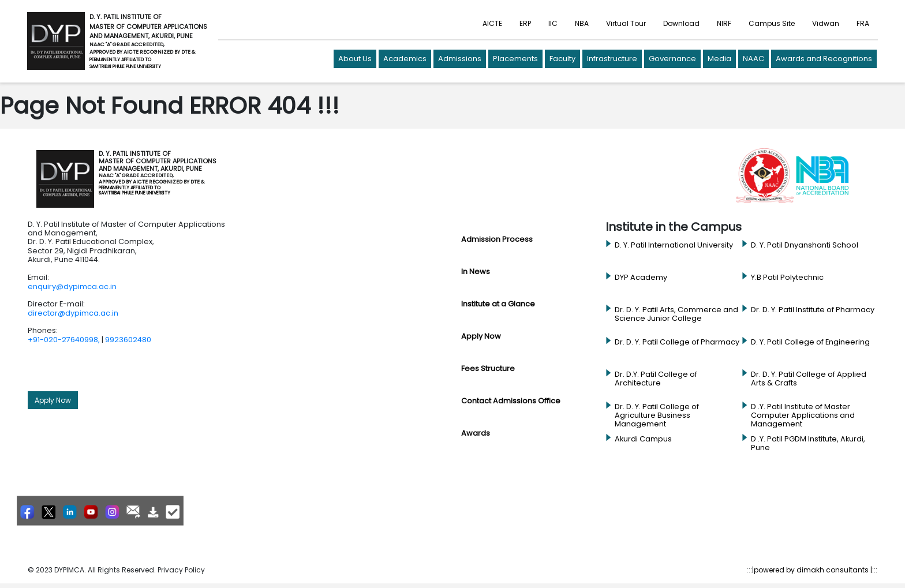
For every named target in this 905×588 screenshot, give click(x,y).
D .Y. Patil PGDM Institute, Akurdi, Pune (808, 443)
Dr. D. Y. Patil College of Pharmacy (677, 342)
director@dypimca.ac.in (73, 313)
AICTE (492, 23)
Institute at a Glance (498, 304)
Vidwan (826, 23)
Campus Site (772, 23)
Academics (405, 59)
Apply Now (53, 400)
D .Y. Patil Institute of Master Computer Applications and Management (803, 416)
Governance (672, 59)
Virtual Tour (626, 23)
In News (476, 271)
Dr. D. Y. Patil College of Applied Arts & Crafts (809, 379)
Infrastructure (612, 59)
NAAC (753, 59)
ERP (525, 23)
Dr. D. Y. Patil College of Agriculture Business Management (657, 416)
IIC (553, 23)
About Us (355, 59)
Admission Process (497, 239)
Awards (476, 433)
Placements (515, 59)
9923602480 (128, 340)
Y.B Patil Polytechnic (787, 278)
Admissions (460, 59)
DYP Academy (641, 278)
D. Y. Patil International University (674, 245)
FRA (863, 23)
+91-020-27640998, (64, 340)
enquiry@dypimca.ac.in (72, 286)
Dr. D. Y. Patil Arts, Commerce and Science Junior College (676, 314)
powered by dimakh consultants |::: (816, 570)
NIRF (724, 23)
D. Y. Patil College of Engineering (810, 342)
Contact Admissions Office (511, 401)
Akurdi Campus (643, 439)
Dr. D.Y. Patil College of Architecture (656, 379)
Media (719, 59)
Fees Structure (488, 368)
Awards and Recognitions (824, 59)
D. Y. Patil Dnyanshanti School (805, 245)
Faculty (562, 59)
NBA (582, 23)
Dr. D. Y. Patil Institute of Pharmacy (813, 310)
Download (681, 23)
